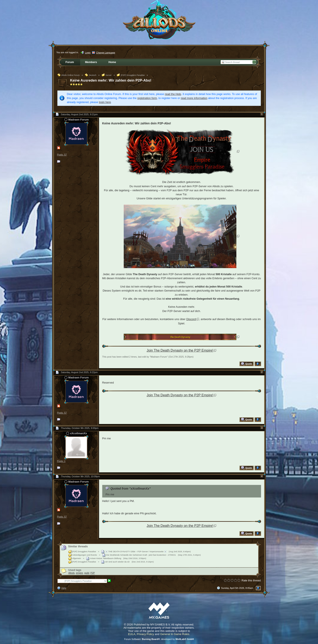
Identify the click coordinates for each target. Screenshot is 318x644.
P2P (93, 573)
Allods (72, 573)
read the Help (173, 94)
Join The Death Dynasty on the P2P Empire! (180, 350)
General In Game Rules (175, 634)
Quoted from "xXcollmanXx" (130, 489)
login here (105, 102)
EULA (132, 634)
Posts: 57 (62, 155)
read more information (194, 98)
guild (87, 573)
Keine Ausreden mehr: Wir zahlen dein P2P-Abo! (111, 80)
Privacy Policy (146, 634)
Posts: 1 (61, 461)
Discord (191, 319)
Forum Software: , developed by (159, 639)
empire (79, 573)
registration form (147, 98)
